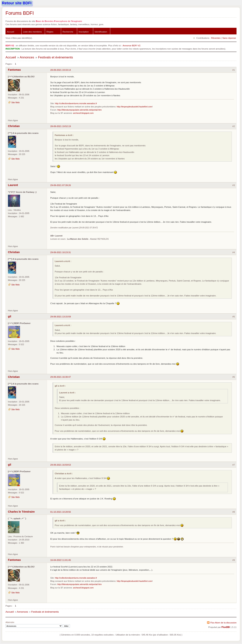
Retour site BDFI (17, 3)
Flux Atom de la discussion (223, 623)
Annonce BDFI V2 (132, 45)
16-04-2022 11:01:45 (61, 560)
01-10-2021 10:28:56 (61, 512)
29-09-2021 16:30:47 (61, 377)
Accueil (11, 32)
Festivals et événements (55, 57)
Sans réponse (229, 38)
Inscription (84, 32)
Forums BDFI (20, 13)
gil (10, 316)
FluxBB (226, 627)
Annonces (27, 57)
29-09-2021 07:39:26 (61, 185)
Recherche (68, 32)
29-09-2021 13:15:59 (61, 317)
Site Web (16, 102)
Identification (101, 32)
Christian (14, 126)
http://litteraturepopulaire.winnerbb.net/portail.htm (79, 110)
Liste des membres (32, 32)
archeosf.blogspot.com (83, 113)
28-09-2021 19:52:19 (61, 126)
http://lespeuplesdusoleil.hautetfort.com (134, 107)
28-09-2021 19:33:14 (61, 70)
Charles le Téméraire (21, 512)
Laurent (13, 185)
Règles (50, 32)
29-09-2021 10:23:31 (61, 252)
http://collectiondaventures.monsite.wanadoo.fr (76, 103)
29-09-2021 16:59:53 (61, 465)
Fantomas (14, 70)
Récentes (216, 38)
